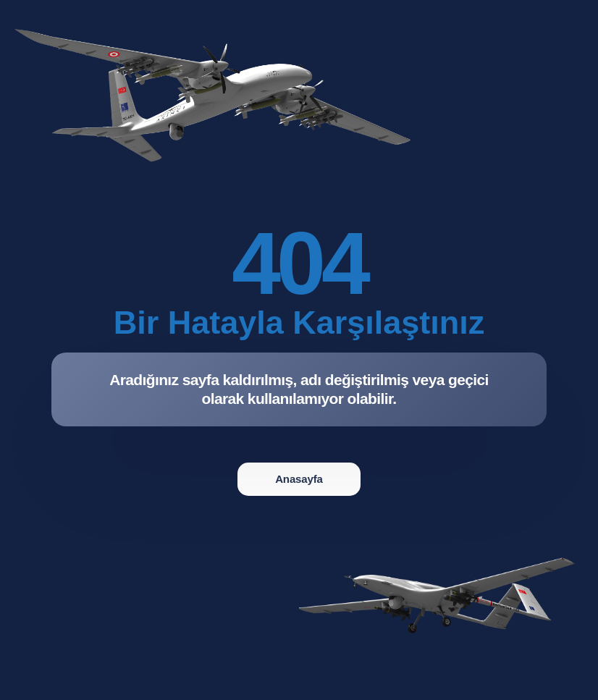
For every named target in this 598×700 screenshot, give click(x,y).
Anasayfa (299, 479)
